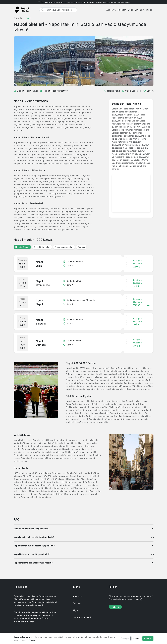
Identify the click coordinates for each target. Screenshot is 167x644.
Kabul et (148, 639)
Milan (97, 377)
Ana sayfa (111, 10)
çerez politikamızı (29, 640)
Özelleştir (125, 639)
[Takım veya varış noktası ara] (60, 10)
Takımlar (122, 10)
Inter (105, 377)
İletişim (115, 607)
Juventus (89, 377)
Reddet (136, 639)
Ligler (130, 10)
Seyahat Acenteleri (144, 10)
